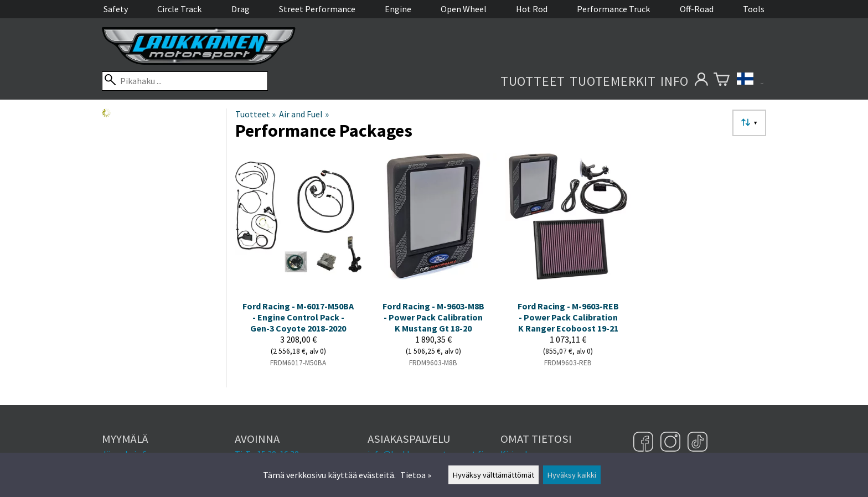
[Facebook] (645, 443)
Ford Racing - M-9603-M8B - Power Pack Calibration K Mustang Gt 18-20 (433, 317)
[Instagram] (672, 443)
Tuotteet (533, 81)
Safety (116, 9)
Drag (241, 9)
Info (675, 81)
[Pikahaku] (185, 81)
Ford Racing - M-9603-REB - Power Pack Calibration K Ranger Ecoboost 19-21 (568, 317)
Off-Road (697, 9)
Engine (398, 9)
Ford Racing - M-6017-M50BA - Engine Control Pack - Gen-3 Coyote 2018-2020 (298, 317)
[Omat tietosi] (701, 81)
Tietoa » (416, 475)
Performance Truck (613, 9)
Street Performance (317, 9)
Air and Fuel (304, 114)
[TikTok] (697, 443)
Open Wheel (464, 9)
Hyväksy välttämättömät (494, 475)
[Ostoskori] (722, 81)
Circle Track (179, 9)
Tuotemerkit (613, 81)
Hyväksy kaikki (572, 475)
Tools (754, 9)
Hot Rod (532, 9)
